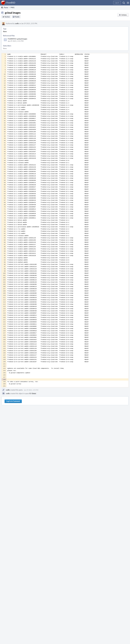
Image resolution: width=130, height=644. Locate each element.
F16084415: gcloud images (17, 39)
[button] (128, 3)
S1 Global (33, 393)
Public (17, 17)
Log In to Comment (13, 401)
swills (17, 23)
